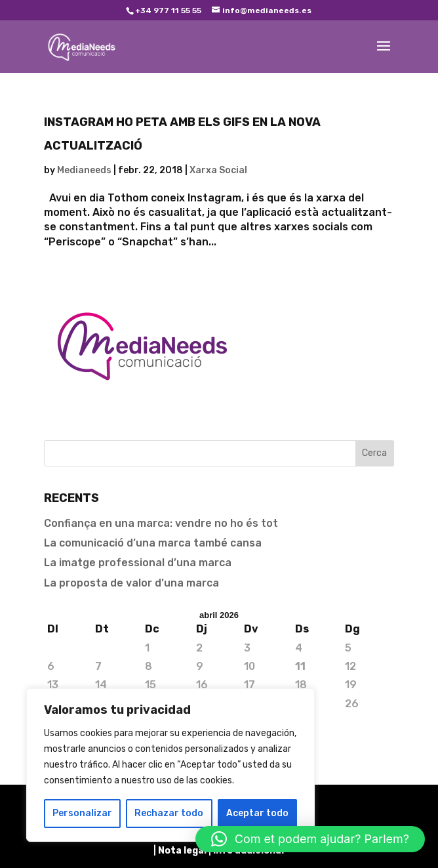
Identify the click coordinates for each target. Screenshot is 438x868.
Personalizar (82, 813)
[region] (170, 765)
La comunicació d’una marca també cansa (153, 543)
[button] (310, 839)
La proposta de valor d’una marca (131, 583)
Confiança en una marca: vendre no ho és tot (161, 523)
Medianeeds (84, 170)
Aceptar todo (257, 813)
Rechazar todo (169, 813)
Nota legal (183, 851)
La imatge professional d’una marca (138, 563)
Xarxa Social (218, 170)
